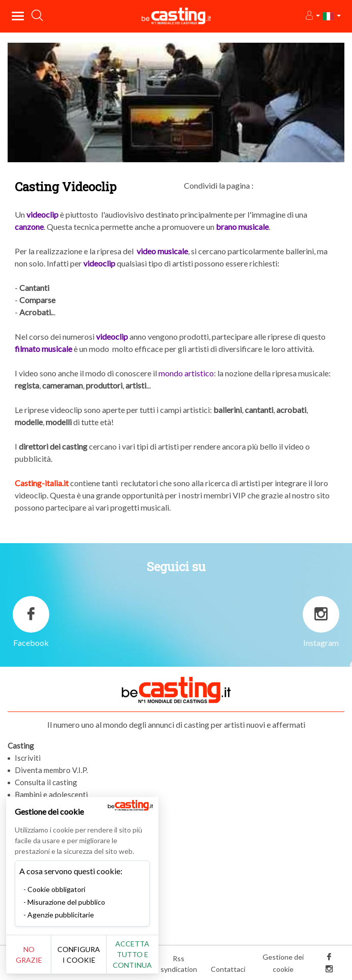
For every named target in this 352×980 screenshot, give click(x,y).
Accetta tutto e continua (132, 954)
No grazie (29, 955)
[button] (312, 16)
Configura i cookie (79, 955)
